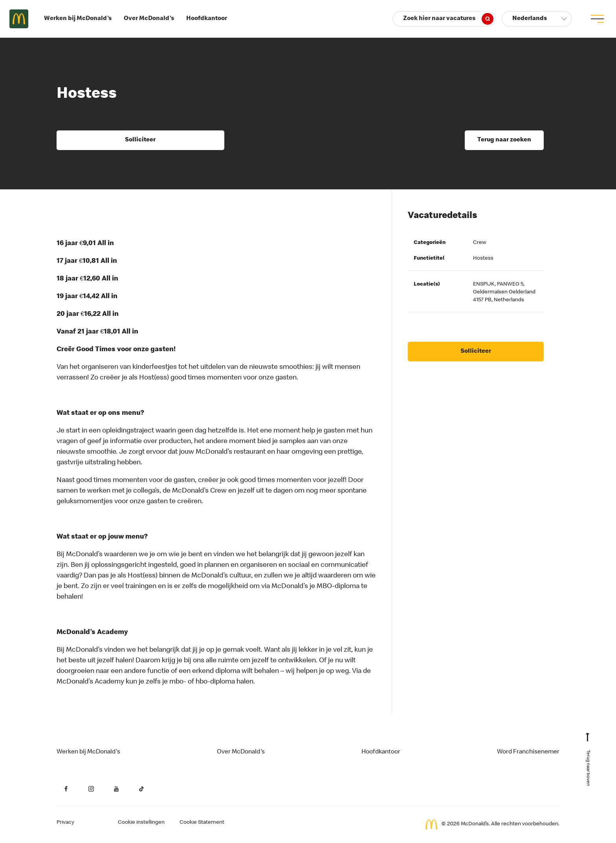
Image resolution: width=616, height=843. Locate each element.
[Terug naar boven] (588, 763)
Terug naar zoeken (504, 140)
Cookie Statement (202, 823)
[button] (537, 19)
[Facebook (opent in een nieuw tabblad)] (66, 789)
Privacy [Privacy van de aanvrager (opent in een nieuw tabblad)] (65, 823)
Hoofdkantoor (207, 19)
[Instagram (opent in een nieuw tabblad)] (91, 789)
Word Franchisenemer (528, 752)
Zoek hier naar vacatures (448, 19)
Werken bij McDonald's (78, 19)
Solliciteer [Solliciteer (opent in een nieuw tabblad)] (140, 140)
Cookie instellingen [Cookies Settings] (141, 823)
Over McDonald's (149, 19)
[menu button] (597, 19)
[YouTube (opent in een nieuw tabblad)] (116, 789)
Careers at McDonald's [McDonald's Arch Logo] (19, 19)
